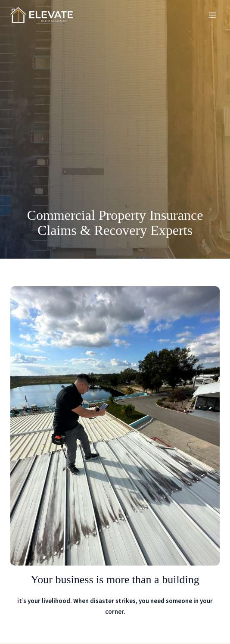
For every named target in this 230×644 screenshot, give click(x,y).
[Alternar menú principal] (213, 15)
